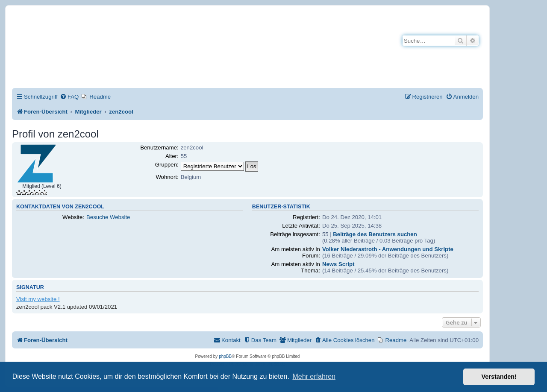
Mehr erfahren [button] (314, 376)
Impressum (106, 72)
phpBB (225, 356)
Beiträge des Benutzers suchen (375, 234)
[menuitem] (69, 97)
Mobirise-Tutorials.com (148, 26)
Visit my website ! (38, 299)
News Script (338, 264)
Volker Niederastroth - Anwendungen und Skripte (388, 249)
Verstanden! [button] (499, 377)
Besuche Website (108, 217)
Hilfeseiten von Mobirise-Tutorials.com (142, 56)
